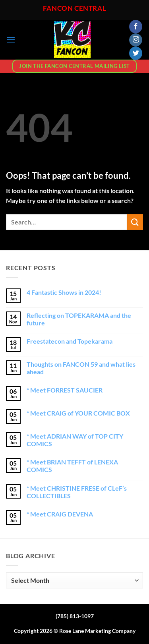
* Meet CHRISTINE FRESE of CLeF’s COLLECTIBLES (77, 492)
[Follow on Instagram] (136, 40)
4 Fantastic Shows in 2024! (64, 292)
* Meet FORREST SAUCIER (65, 390)
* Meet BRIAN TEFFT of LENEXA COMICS (72, 466)
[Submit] (135, 222)
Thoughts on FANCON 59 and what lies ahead (81, 368)
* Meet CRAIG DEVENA (60, 514)
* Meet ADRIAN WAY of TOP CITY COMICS (75, 440)
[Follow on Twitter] (136, 53)
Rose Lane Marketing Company (97, 631)
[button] (11, 40)
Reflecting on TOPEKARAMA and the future (79, 319)
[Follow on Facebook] (136, 27)
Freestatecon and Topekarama (70, 341)
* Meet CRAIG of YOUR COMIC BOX (78, 413)
